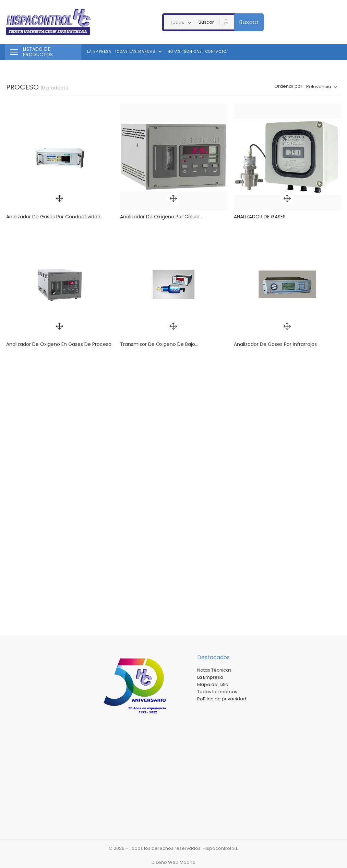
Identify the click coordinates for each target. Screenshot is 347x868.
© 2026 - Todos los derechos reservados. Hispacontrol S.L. (174, 848)
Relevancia (319, 87)
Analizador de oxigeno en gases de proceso (59, 344)
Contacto (216, 52)
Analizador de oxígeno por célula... (161, 217)
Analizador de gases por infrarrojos (275, 344)
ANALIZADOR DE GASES (260, 217)
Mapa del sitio (213, 684)
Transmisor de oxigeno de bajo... (159, 344)
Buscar (249, 22)
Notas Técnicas (185, 52)
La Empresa (99, 52)
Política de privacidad (222, 699)
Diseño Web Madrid (173, 862)
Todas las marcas (139, 52)
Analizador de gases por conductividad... (55, 217)
